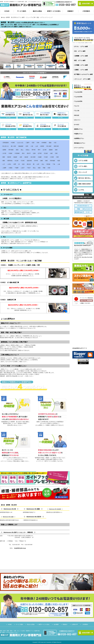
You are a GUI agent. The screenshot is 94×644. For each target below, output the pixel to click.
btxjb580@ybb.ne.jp (20, 548)
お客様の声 (75, 624)
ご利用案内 (86, 11)
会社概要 (56, 624)
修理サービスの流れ (54, 11)
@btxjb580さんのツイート (80, 348)
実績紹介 (71, 11)
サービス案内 (22, 11)
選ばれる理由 (37, 11)
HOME (7, 11)
